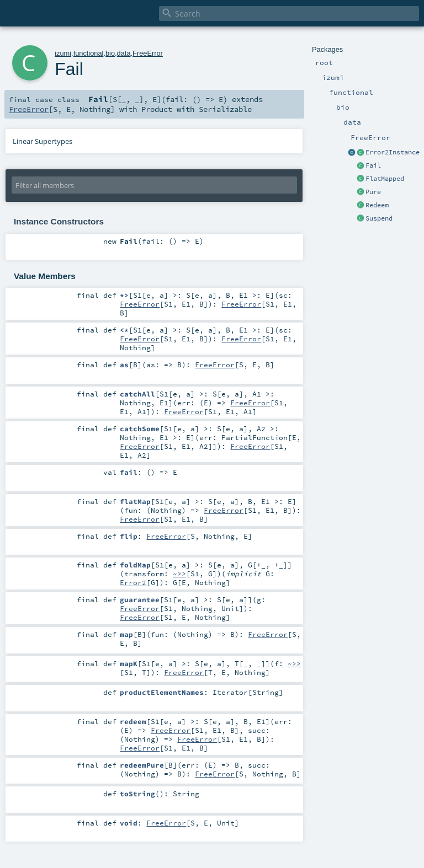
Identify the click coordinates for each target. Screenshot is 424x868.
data (124, 53)
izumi (63, 53)
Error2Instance (393, 152)
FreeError (148, 53)
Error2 (133, 582)
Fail (373, 165)
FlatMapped (385, 179)
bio (110, 53)
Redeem (377, 205)
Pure (373, 192)
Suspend (379, 218)
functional (89, 53)
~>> (179, 574)
